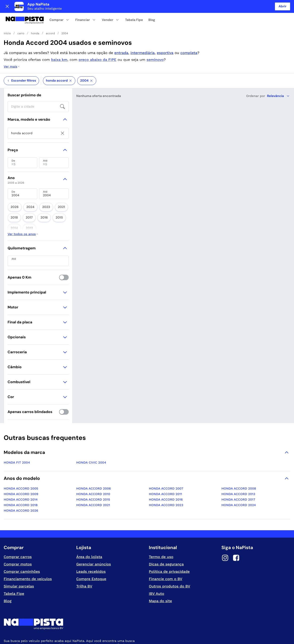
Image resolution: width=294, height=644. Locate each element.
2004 (87, 62)
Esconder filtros (21, 62)
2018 (63, 187)
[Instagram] (225, 520)
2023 (39, 187)
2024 (26, 187)
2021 (51, 187)
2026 (13, 187)
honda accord (59, 62)
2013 (61, 195)
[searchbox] (38, 88)
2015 (37, 195)
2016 (25, 195)
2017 (13, 195)
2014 (49, 195)
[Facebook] (236, 520)
